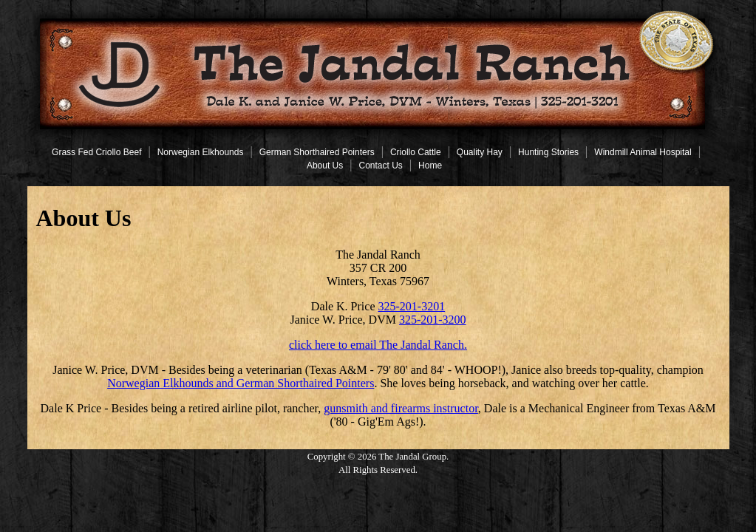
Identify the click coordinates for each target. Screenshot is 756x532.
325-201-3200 (433, 320)
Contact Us (380, 166)
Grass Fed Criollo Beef (96, 152)
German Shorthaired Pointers (317, 152)
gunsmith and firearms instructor (401, 408)
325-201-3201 (411, 306)
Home (430, 166)
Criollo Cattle (416, 152)
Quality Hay (480, 152)
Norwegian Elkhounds (201, 152)
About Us (325, 166)
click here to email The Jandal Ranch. (378, 345)
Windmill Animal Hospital (643, 152)
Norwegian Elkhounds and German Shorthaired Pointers (241, 383)
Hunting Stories (548, 152)
